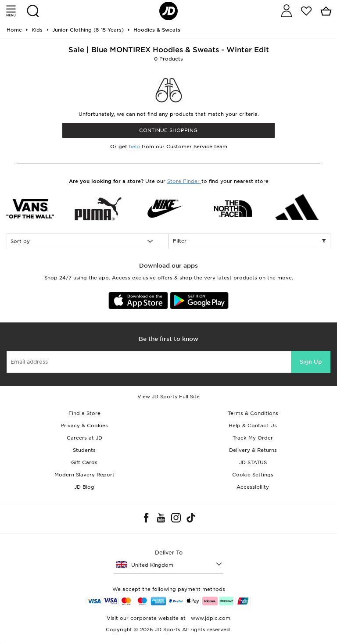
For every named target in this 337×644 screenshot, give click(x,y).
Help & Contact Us (253, 426)
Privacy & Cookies (84, 426)
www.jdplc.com (210, 618)
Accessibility (253, 487)
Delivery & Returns (253, 450)
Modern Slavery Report (84, 475)
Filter (249, 241)
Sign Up (311, 362)
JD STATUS (253, 462)
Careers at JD (84, 438)
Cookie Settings (253, 475)
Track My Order (253, 438)
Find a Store (84, 413)
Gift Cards (84, 462)
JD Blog (84, 487)
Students (84, 450)
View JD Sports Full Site (168, 397)
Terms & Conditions (253, 413)
